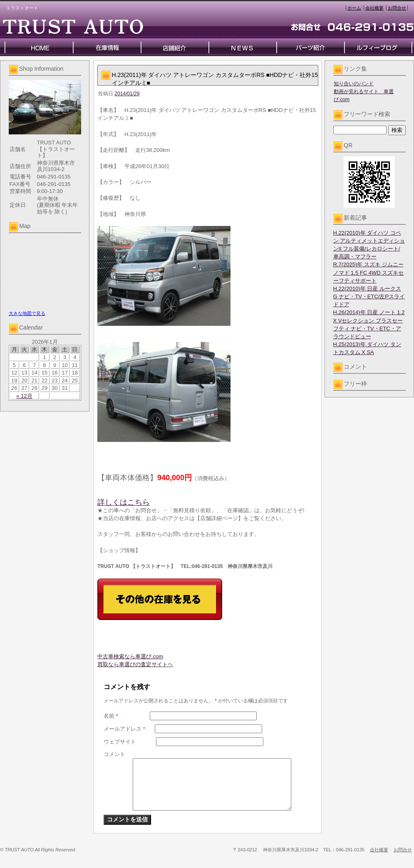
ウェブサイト (120, 742)
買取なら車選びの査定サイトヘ (135, 664)
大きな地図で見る (27, 313)
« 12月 (24, 396)
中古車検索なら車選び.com (130, 656)
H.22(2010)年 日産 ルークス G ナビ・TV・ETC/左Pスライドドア (369, 296)
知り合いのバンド (354, 84)
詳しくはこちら (124, 502)
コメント (114, 754)
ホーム (354, 8)
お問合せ (397, 8)
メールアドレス (124, 729)
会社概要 (374, 8)
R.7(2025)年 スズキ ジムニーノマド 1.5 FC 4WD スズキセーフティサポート (369, 272)
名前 (111, 716)
